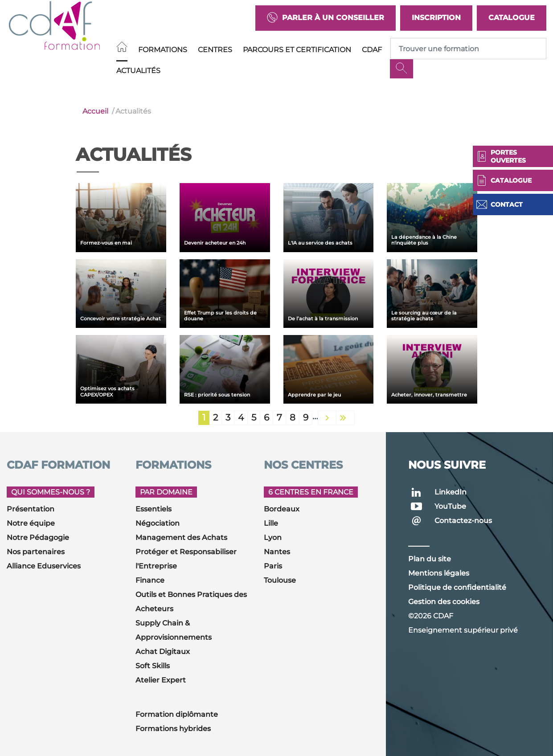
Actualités (138, 71)
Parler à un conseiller (326, 18)
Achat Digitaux (163, 652)
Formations (163, 50)
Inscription (436, 18)
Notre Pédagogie (38, 537)
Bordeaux (282, 509)
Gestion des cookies (444, 602)
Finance (150, 580)
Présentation (31, 509)
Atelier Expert (161, 680)
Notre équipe (31, 523)
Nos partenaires (36, 552)
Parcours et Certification (297, 50)
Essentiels (154, 509)
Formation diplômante (177, 714)
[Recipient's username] (468, 49)
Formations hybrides (173, 729)
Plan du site (430, 559)
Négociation (158, 523)
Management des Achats (181, 537)
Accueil (95, 111)
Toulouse (280, 580)
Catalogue (512, 18)
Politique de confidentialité (457, 587)
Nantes (277, 552)
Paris (273, 566)
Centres (215, 50)
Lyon (273, 537)
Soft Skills (153, 666)
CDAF (372, 50)
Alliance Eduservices (44, 566)
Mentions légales (439, 573)
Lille (271, 523)
